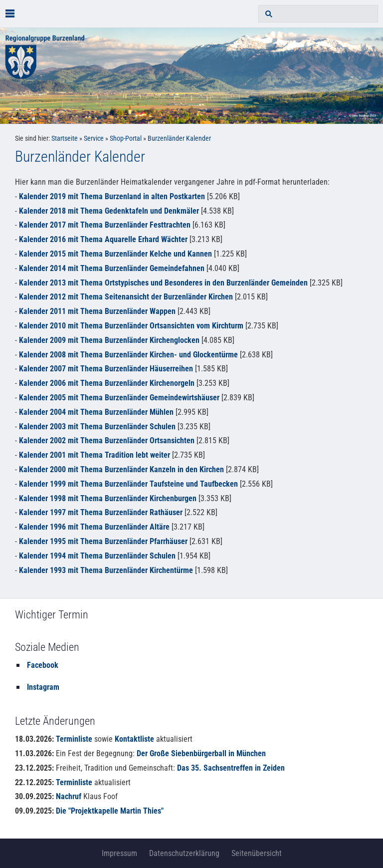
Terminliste (74, 739)
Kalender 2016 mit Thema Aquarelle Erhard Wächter (103, 239)
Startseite (65, 139)
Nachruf (69, 796)
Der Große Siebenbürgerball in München (201, 753)
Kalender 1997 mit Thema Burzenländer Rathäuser (101, 512)
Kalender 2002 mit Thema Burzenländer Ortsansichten (107, 440)
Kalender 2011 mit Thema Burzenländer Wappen (98, 311)
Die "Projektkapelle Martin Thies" (110, 811)
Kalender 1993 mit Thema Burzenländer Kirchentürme (106, 570)
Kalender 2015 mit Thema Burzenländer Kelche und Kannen (115, 254)
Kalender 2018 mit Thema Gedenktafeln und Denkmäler (109, 211)
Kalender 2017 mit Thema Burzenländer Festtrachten (105, 225)
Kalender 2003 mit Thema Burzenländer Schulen (97, 427)
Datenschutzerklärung (184, 853)
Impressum (119, 853)
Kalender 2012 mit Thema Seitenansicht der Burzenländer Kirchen (126, 297)
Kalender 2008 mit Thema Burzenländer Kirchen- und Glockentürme (128, 355)
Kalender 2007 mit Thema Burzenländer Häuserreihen (106, 369)
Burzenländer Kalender (179, 139)
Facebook (43, 665)
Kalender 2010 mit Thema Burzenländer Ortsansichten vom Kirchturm (131, 326)
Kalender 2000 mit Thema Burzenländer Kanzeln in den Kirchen (121, 469)
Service (94, 139)
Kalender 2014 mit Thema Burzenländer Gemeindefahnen (112, 268)
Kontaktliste (134, 739)
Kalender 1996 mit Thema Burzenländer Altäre (94, 527)
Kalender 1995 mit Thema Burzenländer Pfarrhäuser (103, 541)
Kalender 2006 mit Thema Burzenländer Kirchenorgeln (107, 383)
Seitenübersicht (257, 853)
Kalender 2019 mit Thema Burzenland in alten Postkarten (112, 196)
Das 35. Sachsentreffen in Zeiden (231, 768)
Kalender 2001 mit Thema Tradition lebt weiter (95, 455)
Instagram (43, 687)
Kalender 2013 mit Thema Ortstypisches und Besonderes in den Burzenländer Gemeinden (163, 283)
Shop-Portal (126, 139)
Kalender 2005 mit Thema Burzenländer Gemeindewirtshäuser (119, 398)
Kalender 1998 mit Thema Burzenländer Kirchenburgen (108, 498)
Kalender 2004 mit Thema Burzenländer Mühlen (96, 412)
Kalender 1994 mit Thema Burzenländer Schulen (97, 556)
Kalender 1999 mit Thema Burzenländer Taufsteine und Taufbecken (128, 484)
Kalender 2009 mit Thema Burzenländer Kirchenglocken (109, 340)
